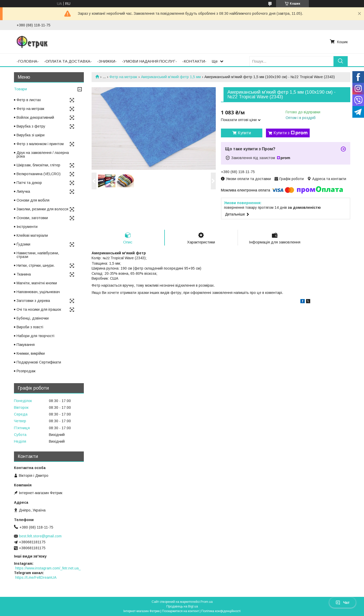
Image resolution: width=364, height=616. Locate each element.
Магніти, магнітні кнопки (37, 283)
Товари (20, 89)
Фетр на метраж (123, 77)
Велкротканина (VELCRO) (39, 174)
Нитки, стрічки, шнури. (36, 265)
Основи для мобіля (33, 200)
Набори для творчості (35, 336)
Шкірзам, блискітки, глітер (38, 165)
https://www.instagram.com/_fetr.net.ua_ (48, 568)
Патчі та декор (29, 183)
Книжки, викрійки (31, 353)
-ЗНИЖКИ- (107, 61)
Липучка (23, 191)
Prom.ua (207, 602)
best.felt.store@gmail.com (40, 536)
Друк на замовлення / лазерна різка (43, 154)
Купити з (291, 133)
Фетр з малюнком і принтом (40, 144)
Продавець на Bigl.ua (182, 606)
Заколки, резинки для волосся (42, 209)
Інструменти (27, 227)
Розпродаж (26, 371)
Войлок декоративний (35, 117)
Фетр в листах (29, 100)
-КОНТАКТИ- (194, 61)
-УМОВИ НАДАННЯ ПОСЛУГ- (149, 61)
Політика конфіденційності (221, 611)
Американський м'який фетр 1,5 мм (171, 77)
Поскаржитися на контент (180, 611)
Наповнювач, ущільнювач (38, 292)
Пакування (26, 345)
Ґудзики (23, 244)
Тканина (24, 274)
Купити (244, 133)
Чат (343, 603)
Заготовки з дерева (33, 301)
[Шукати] (341, 61)
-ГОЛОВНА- (28, 61)
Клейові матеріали (32, 235)
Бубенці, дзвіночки (33, 318)
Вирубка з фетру (31, 126)
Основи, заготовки (32, 218)
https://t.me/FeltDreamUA (36, 577)
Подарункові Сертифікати (39, 362)
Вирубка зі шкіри (31, 135)
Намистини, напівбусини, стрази (38, 255)
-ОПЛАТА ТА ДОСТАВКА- (68, 61)
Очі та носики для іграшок (39, 309)
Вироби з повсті (30, 327)
